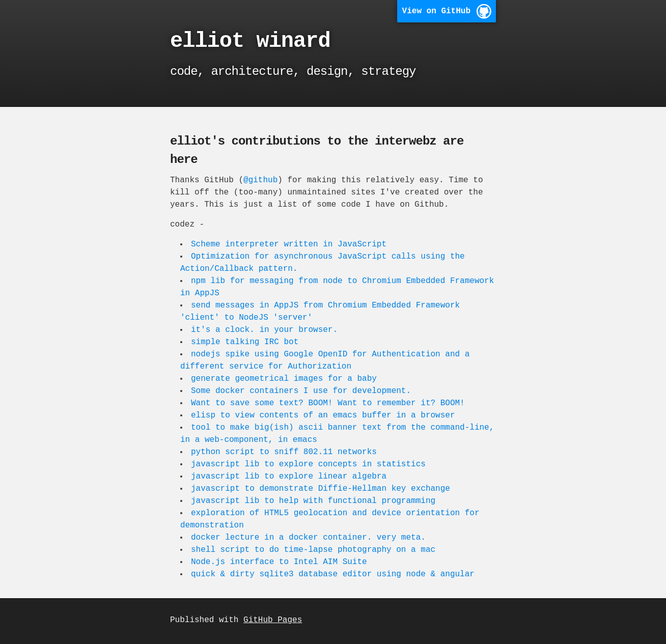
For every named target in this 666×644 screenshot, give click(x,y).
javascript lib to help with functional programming (314, 501)
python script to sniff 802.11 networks (285, 452)
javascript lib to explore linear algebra (290, 477)
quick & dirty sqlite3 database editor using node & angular (334, 574)
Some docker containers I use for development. (302, 391)
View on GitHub (436, 11)
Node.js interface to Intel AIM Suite (280, 562)
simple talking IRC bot (246, 342)
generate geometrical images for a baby (285, 379)
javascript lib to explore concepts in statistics (309, 464)
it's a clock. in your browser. (265, 330)
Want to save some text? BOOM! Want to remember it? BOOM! (329, 403)
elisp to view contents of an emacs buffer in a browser (324, 415)
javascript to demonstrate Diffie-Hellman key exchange (322, 489)
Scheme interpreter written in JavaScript (290, 244)
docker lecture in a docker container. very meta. (309, 538)
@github (260, 180)
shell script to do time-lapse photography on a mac (314, 550)
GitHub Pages (273, 620)
